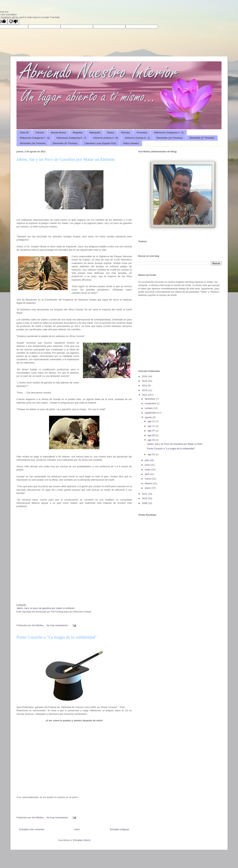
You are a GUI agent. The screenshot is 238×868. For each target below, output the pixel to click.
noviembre (151, 403)
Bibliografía (95, 133)
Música (111, 133)
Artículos (40, 133)
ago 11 (151, 426)
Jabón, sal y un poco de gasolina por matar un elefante (45, 608)
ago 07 (151, 431)
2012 (145, 395)
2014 (145, 386)
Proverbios (142, 133)
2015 (145, 381)
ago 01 (151, 454)
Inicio (77, 829)
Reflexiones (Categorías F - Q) (35, 138)
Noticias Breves (58, 133)
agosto (149, 417)
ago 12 (151, 421)
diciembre (150, 399)
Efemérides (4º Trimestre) (65, 143)
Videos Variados (131, 143)
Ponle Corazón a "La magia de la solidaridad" (57, 637)
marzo (148, 479)
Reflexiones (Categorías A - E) (169, 133)
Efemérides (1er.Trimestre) (170, 138)
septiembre (151, 413)
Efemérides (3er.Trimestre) (33, 143)
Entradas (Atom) (82, 840)
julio (147, 460)
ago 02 (151, 440)
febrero (149, 483)
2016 (145, 376)
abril (147, 474)
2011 (145, 494)
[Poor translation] (13, 22)
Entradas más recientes (32, 829)
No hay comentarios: (58, 625)
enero (148, 488)
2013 (145, 390)
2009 (145, 503)
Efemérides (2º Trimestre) (202, 138)
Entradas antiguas (119, 829)
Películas (125, 133)
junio (148, 465)
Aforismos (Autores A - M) (106, 138)
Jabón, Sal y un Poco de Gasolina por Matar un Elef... (175, 444)
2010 (145, 498)
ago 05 (151, 435)
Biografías (78, 133)
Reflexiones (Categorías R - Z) (71, 138)
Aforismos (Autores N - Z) (137, 138)
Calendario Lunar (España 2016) (100, 143)
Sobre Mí (24, 133)
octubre (149, 408)
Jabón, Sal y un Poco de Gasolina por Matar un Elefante (66, 159)
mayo (148, 470)
